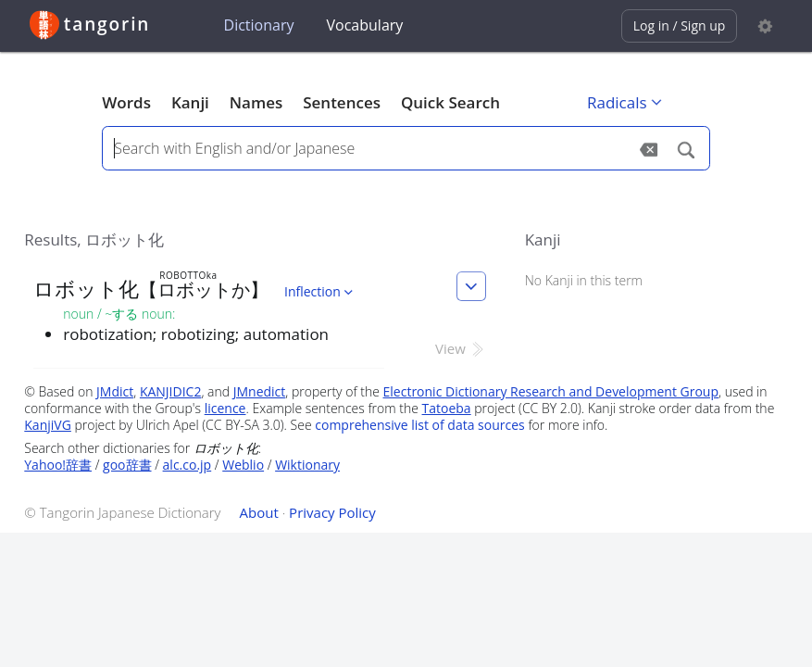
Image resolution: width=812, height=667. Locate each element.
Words (126, 102)
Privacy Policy (332, 512)
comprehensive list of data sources (420, 425)
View (461, 348)
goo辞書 (127, 465)
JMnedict (260, 391)
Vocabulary (365, 25)
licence (225, 408)
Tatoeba (447, 408)
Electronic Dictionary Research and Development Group (551, 391)
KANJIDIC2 (171, 391)
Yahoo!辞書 (58, 465)
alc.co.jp (187, 465)
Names (256, 102)
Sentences (342, 102)
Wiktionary (307, 465)
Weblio (243, 465)
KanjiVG (48, 425)
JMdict (115, 391)
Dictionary (259, 25)
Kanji (190, 102)
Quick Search (450, 102)
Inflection (320, 291)
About (259, 512)
